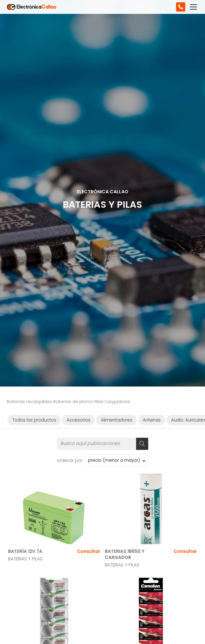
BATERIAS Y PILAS (25, 559)
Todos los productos (34, 420)
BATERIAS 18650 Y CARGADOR (125, 554)
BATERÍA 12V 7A (25, 551)
